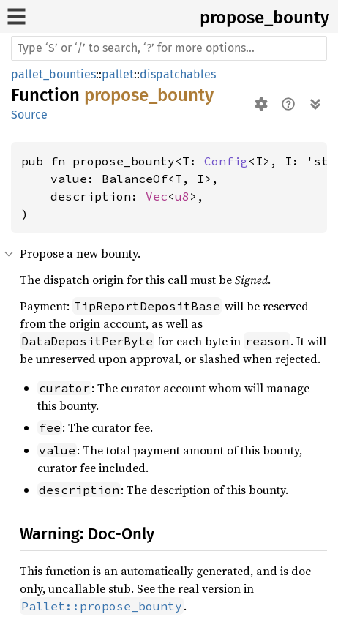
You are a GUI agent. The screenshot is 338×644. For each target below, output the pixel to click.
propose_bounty (264, 18)
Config (226, 161)
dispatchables (178, 74)
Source (29, 115)
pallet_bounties (53, 74)
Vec (157, 196)
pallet (118, 74)
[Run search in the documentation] (169, 48)
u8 (182, 196)
